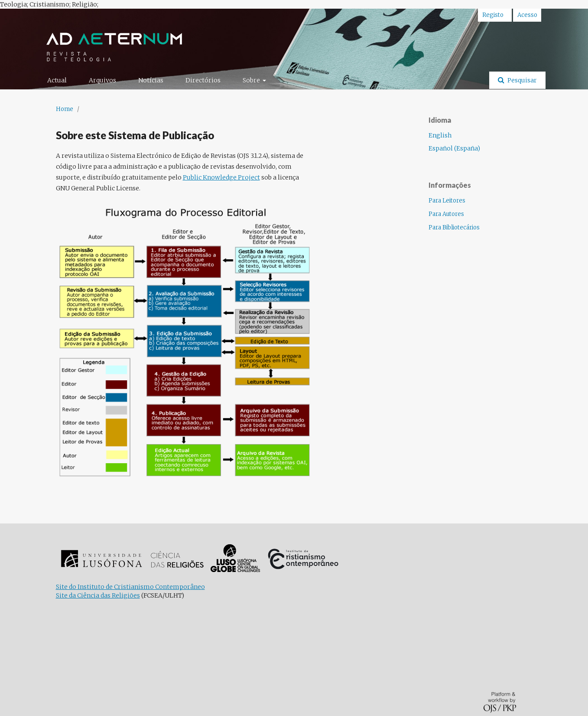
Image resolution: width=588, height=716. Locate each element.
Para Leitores (447, 201)
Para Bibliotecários (454, 227)
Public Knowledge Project (221, 177)
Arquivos (102, 80)
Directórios (203, 80)
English (440, 135)
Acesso (527, 15)
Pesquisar (521, 80)
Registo (493, 15)
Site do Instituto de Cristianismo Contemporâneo (130, 587)
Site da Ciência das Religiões (98, 595)
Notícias (151, 80)
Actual (57, 80)
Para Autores (446, 214)
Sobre (252, 80)
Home (65, 109)
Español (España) (454, 148)
